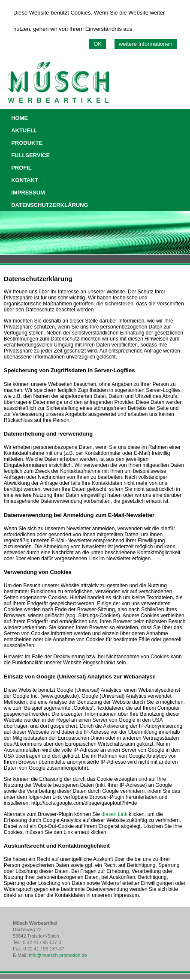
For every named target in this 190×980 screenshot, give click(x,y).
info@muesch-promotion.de (58, 955)
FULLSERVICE (30, 155)
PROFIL (21, 168)
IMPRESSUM (28, 193)
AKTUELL (24, 130)
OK (98, 44)
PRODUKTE (27, 143)
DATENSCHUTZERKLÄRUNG (50, 205)
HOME (20, 118)
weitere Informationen (146, 44)
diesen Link (114, 814)
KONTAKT (25, 180)
